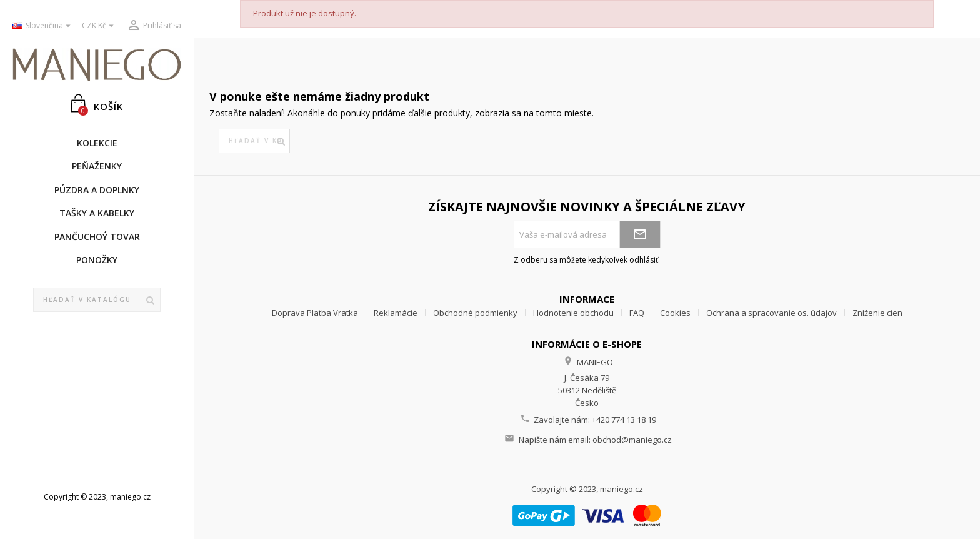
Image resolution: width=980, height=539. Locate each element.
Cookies (675, 313)
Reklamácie (396, 313)
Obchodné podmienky (475, 313)
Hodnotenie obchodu (573, 313)
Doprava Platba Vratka (315, 313)
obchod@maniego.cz (632, 440)
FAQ (637, 313)
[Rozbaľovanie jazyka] (42, 26)
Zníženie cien (877, 313)
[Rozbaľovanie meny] (99, 26)
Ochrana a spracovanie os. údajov (772, 313)
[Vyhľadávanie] (97, 300)
